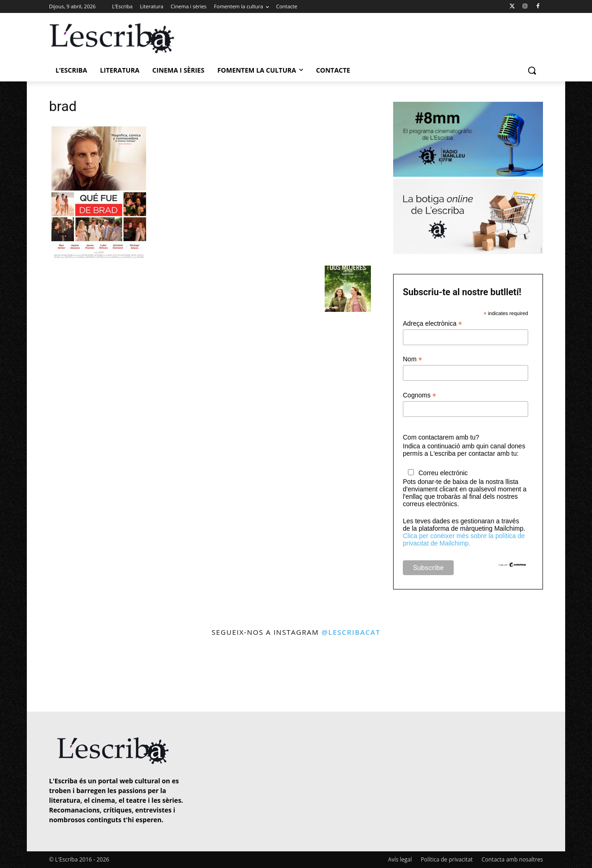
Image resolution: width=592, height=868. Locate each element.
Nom (413, 359)
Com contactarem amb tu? (441, 437)
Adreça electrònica (432, 324)
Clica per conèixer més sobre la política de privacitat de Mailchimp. (464, 539)
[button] (532, 70)
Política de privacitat (447, 859)
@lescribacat (351, 632)
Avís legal (400, 859)
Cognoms (419, 395)
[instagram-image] (59, 675)
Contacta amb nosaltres (512, 859)
